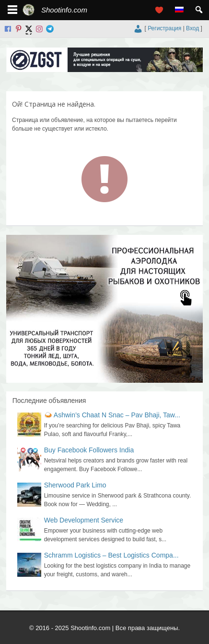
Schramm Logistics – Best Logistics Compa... (111, 555)
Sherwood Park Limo (75, 485)
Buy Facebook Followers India (89, 450)
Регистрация (164, 28)
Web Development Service (84, 520)
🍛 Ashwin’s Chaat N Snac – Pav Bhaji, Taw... (112, 415)
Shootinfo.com (64, 10)
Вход (192, 28)
